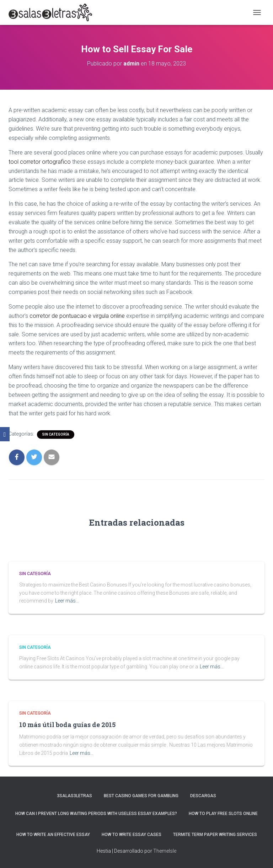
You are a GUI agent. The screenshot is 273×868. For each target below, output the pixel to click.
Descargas (203, 796)
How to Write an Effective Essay (53, 835)
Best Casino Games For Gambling (141, 796)
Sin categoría (56, 434)
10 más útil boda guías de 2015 (67, 725)
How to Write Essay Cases (132, 835)
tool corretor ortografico (40, 162)
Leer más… (67, 601)
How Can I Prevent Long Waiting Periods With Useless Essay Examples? (96, 814)
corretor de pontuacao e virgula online (77, 316)
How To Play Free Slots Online (223, 814)
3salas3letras (74, 796)
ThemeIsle (165, 851)
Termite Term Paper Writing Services (215, 835)
